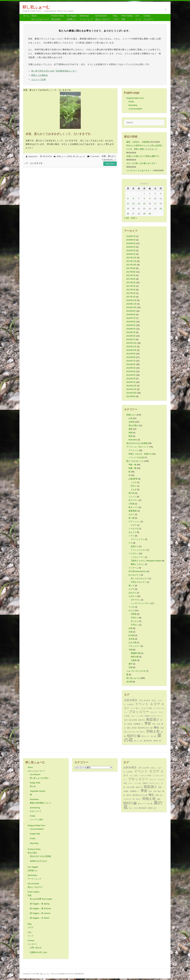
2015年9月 (131, 354)
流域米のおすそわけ (39, 861)
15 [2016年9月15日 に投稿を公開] (144, 204)
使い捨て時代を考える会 (43, 71)
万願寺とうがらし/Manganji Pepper (146, 561)
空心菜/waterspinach (137, 571)
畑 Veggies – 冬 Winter (40, 918)
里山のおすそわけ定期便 (137, 443)
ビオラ (134, 525)
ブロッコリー (134, 646)
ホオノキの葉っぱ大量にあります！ (142, 163)
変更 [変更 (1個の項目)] (160, 787)
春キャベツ (133, 507)
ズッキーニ (133, 568)
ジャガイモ (133, 529)
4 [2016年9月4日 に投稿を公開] (161, 193)
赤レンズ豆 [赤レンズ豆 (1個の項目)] (138, 741)
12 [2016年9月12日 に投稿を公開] (128, 204)
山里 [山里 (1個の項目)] (158, 724)
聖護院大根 (136, 653)
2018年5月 (131, 243)
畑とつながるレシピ (135, 461)
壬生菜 (131, 639)
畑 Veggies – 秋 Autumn (40, 913)
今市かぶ (135, 625)
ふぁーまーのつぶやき (136, 671)
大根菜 (134, 660)
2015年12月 (131, 343)
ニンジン (132, 497)
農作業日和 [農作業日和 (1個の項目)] (148, 741)
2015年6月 (131, 364)
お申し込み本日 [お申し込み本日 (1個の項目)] (145, 700)
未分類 (129, 682)
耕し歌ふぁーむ (36, 7)
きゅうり (132, 532)
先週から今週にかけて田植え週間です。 (144, 156)
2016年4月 (131, 329)
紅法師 (131, 635)
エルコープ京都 (38, 79)
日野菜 (134, 614)
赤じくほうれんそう (139, 578)
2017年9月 (131, 268)
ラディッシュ (134, 522)
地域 (130, 433)
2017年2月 (131, 293)
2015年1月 (131, 382)
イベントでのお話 (136, 457)
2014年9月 (131, 396)
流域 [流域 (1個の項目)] (162, 728)
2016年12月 (131, 300)
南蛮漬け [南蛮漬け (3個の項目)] (153, 719)
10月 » (134, 218)
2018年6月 (131, 240)
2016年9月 (131, 311)
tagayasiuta (33, 156)
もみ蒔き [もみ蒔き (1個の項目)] (130, 704)
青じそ (131, 586)
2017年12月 (131, 258)
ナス (130, 543)
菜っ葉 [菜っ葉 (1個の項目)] (154, 736)
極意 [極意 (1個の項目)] (129, 728)
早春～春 (132, 465)
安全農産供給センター (66, 71)
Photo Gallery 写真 (127, 18)
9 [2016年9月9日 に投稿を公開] (150, 199)
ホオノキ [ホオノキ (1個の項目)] (154, 712)
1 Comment (95, 156)
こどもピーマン (138, 557)
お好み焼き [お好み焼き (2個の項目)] (131, 700)
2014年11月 (131, 389)
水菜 (130, 632)
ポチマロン (136, 600)
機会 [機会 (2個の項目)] (156, 728)
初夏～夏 (132, 468)
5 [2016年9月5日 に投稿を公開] (128, 199)
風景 (130, 429)
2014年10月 (131, 393)
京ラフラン (133, 500)
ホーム (26, 16)
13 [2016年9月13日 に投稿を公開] (133, 204)
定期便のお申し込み (39, 952)
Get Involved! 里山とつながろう (103, 18)
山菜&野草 (133, 479)
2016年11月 (131, 304)
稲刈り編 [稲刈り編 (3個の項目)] (134, 736)
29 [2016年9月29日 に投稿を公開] (144, 214)
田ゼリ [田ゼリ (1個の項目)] (143, 732)
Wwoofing (133, 105)
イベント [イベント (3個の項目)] (142, 704)
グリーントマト (138, 539)
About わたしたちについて (40, 18)
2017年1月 (131, 297)
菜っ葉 (131, 518)
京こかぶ (135, 621)
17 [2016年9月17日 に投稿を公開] (155, 204)
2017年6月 (131, 279)
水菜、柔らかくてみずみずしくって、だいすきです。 (59, 134)
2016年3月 (131, 332)
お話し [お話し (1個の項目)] (154, 700)
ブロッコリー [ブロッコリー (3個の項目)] (139, 712)
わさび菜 (132, 642)
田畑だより (61, 156)
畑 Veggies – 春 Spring (40, 904)
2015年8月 (131, 357)
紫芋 (130, 664)
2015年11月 (131, 347)
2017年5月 (131, 283)
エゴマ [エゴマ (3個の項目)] (155, 704)
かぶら (131, 610)
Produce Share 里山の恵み (58, 18)
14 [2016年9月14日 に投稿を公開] (139, 204)
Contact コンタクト (148, 18)
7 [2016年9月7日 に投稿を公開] (139, 199)
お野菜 (69, 156)
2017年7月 (131, 275)
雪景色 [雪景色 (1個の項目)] (156, 741)
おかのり (132, 593)
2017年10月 (131, 265)
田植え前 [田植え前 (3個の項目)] (153, 731)
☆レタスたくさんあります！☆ (140, 170)
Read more (110, 164)
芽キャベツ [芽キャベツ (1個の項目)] (146, 736)
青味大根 (135, 657)
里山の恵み (133, 425)
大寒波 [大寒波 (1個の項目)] (130, 724)
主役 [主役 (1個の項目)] (126, 720)
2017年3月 (131, 290)
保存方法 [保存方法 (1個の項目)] (141, 720)
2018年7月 (131, 236)
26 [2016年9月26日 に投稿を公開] (128, 214)
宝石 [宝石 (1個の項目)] (154, 724)
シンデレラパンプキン (140, 603)
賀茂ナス (135, 546)
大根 (130, 650)
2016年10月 (131, 307)
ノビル (134, 482)
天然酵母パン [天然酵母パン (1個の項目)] (138, 724)
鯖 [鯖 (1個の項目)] (160, 741)
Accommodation (135, 109)
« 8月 (127, 218)
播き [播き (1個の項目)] (159, 791)
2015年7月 (131, 361)
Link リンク (138, 18)
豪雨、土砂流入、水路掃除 (138, 142)
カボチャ (132, 596)
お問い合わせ (36, 948)
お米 (130, 418)
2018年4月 (131, 247)
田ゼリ (134, 486)
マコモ (131, 607)
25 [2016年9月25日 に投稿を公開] (161, 209)
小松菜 (131, 504)
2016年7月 (131, 318)
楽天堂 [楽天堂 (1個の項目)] (134, 728)
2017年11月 (131, 261)
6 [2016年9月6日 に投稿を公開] (133, 199)
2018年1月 (131, 254)
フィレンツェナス (138, 550)
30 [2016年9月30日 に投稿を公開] (150, 214)
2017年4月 (131, 286)
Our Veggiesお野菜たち (72, 18)
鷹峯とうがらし (138, 564)
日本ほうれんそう (138, 582)
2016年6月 (131, 322)
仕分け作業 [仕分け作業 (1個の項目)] (133, 720)
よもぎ (134, 489)
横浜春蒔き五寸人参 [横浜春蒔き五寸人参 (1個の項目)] (145, 728)
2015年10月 (131, 350)
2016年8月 (131, 315)
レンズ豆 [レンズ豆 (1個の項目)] (140, 716)
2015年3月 (131, 375)
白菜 (130, 628)
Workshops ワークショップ (86, 18)
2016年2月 (131, 336)
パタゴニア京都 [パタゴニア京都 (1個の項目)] (146, 708)
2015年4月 (131, 371)
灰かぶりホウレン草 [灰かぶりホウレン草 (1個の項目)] (131, 732)
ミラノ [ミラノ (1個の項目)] (133, 716)
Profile (131, 102)
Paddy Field (35, 834)
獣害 (130, 436)
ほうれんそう (134, 575)
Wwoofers (133, 440)
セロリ (131, 514)
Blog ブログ (116, 18)
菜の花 (131, 493)
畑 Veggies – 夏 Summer (40, 908)
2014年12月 (131, 386)
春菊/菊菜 (133, 511)
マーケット (133, 450)
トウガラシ (133, 554)
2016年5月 (131, 325)
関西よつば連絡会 (39, 75)
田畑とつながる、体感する (140, 454)
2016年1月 (131, 339)
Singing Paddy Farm (135, 98)
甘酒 (130, 667)
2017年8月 (131, 272)
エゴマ (131, 589)
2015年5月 (131, 368)
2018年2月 (131, 250)
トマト (131, 536)
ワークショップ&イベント (138, 447)
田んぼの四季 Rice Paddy (41, 899)
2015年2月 (131, 379)
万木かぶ (135, 618)
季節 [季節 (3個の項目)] (148, 723)
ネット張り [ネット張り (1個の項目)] (135, 708)
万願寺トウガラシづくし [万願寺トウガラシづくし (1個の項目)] (153, 716)
